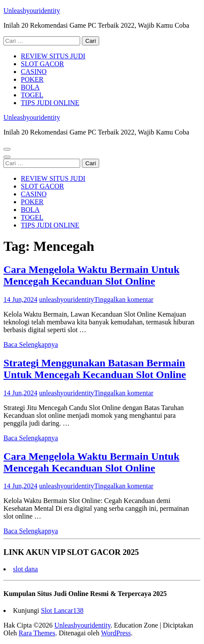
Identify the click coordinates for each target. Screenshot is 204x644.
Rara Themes (37, 633)
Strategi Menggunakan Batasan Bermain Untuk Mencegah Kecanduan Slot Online (95, 369)
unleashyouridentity (66, 300)
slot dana (25, 569)
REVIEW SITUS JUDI (53, 56)
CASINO (34, 72)
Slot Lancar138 (62, 610)
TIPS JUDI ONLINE (50, 103)
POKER (32, 79)
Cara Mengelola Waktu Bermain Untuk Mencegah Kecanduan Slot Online (91, 275)
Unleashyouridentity (32, 11)
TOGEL (32, 95)
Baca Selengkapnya (31, 344)
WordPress (116, 633)
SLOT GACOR (42, 64)
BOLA (30, 87)
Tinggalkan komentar (124, 300)
